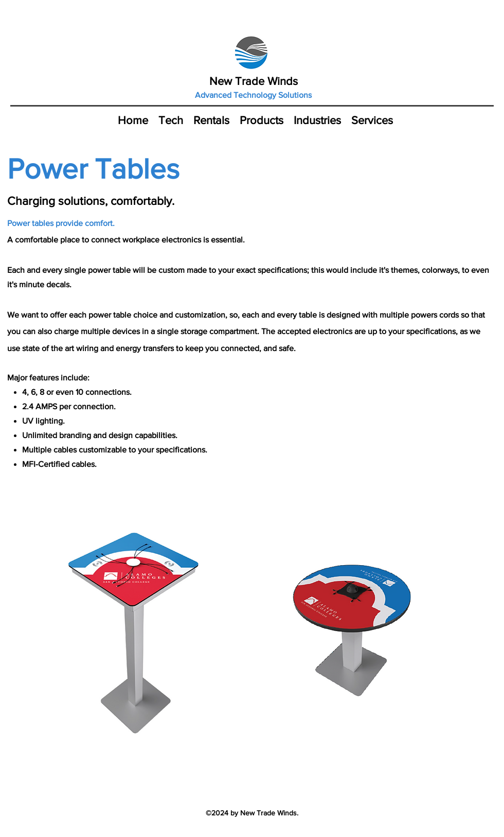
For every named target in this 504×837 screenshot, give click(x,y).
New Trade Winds (254, 81)
